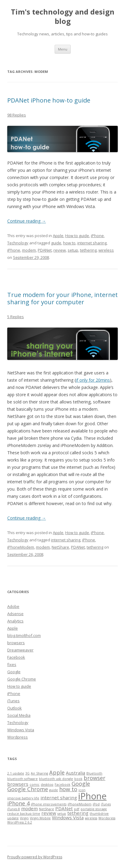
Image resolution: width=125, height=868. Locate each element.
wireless (106, 250)
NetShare (60, 547)
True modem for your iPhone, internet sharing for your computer (62, 298)
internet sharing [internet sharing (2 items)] (59, 798)
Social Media (19, 715)
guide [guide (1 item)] (54, 790)
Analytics (15, 621)
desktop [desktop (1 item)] (47, 785)
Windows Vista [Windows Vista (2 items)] (68, 817)
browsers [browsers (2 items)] (18, 784)
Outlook (14, 708)
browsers (16, 643)
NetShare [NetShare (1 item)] (46, 809)
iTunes (13, 701)
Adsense (15, 614)
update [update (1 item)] (13, 818)
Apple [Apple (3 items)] (57, 772)
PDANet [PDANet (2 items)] (64, 808)
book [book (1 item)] (78, 779)
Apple (58, 236)
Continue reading (27, 221)
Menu (63, 49)
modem (29, 250)
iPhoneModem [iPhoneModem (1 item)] (80, 804)
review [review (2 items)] (49, 813)
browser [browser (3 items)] (95, 778)
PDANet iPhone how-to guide (49, 100)
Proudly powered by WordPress (35, 857)
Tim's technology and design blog (63, 17)
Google (14, 672)
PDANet (45, 250)
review (60, 250)
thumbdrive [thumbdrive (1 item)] (99, 814)
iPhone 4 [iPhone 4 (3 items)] (18, 803)
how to (69, 243)
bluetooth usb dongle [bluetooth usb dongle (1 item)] (56, 779)
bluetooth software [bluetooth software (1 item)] (22, 779)
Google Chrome (22, 679)
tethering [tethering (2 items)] (78, 813)
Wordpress (18, 737)
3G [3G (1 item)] (27, 773)
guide (56, 243)
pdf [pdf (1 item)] (77, 809)
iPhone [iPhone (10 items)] (92, 796)
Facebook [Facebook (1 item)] (62, 785)
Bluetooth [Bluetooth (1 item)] (94, 773)
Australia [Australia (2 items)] (75, 773)
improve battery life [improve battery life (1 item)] (23, 798)
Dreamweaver (20, 650)
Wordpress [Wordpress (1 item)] (107, 818)
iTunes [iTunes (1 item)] (106, 804)
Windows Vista (21, 730)
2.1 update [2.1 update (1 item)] (16, 773)
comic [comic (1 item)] (35, 785)
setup (73, 250)
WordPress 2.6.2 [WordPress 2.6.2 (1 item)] (20, 822)
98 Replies (17, 115)
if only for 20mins (93, 380)
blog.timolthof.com (24, 635)
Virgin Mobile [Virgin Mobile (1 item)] (40, 818)
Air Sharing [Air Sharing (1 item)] (39, 773)
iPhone (97, 236)
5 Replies (16, 317)
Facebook (16, 657)
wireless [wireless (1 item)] (91, 818)
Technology (18, 243)
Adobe (13, 606)
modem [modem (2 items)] (29, 808)
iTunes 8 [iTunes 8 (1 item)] (14, 809)
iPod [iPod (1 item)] (96, 804)
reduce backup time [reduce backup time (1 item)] (24, 814)
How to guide (77, 236)
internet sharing (92, 243)
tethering (88, 250)
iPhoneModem (21, 547)
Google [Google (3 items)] (81, 784)
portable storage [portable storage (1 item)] (94, 809)
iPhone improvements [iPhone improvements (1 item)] (49, 804)
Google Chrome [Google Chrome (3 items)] (28, 789)
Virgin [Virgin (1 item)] (24, 818)
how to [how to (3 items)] (68, 789)
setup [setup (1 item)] (62, 814)
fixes (12, 664)
